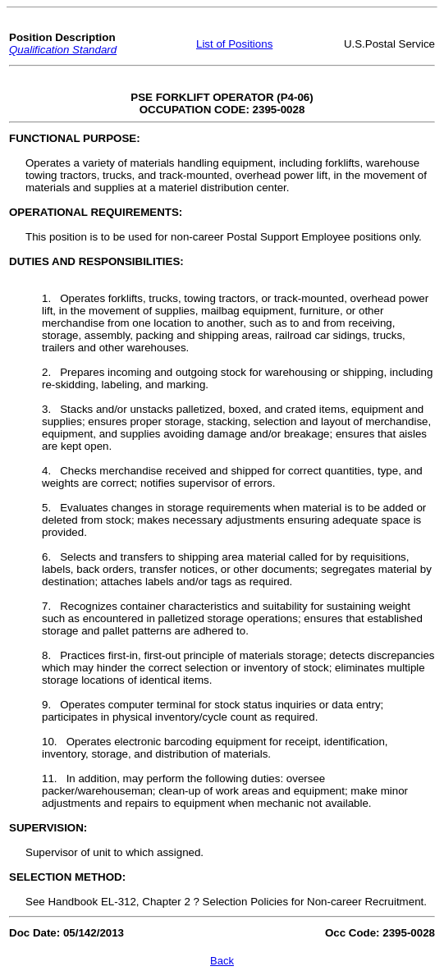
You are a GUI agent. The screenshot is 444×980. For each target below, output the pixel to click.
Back (222, 961)
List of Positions (234, 44)
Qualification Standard (63, 50)
